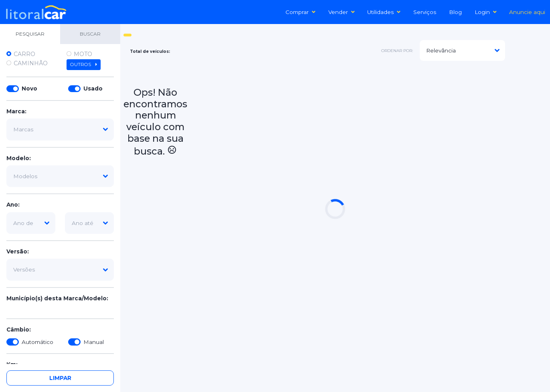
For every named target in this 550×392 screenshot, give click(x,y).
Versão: (18, 251)
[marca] (60, 129)
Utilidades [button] (384, 12)
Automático (37, 342)
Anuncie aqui (527, 12)
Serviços (425, 12)
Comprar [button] (300, 12)
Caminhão (31, 63)
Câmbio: (19, 330)
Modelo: (19, 158)
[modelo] (60, 176)
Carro (24, 54)
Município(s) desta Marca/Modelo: (57, 298)
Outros (84, 64)
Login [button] (486, 12)
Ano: (13, 205)
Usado (93, 88)
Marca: (16, 111)
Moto (83, 54)
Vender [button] (342, 12)
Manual (94, 342)
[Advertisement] (369, 124)
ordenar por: (397, 51)
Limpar (60, 378)
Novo (29, 88)
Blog (455, 12)
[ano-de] (31, 223)
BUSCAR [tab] (90, 34)
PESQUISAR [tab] (30, 34)
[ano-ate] (89, 223)
